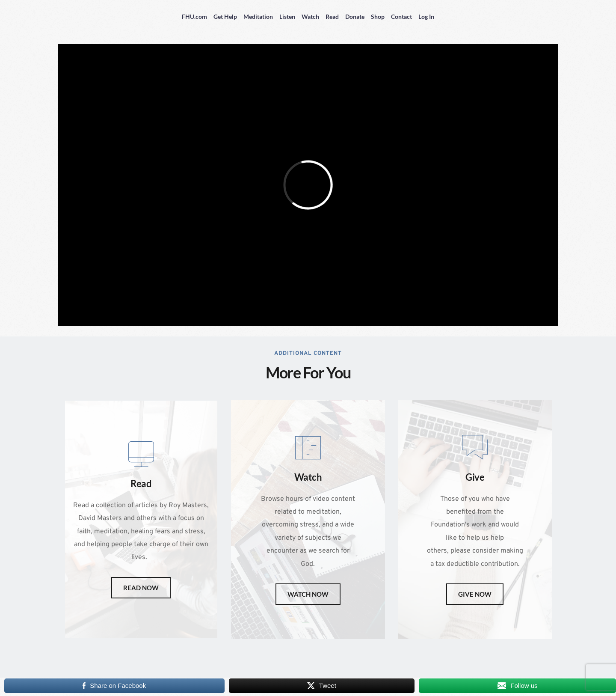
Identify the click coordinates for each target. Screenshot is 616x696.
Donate (355, 16)
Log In (426, 16)
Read (332, 16)
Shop (378, 16)
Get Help (225, 16)
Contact (401, 16)
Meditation (258, 16)
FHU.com (194, 16)
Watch (310, 16)
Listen (287, 16)
